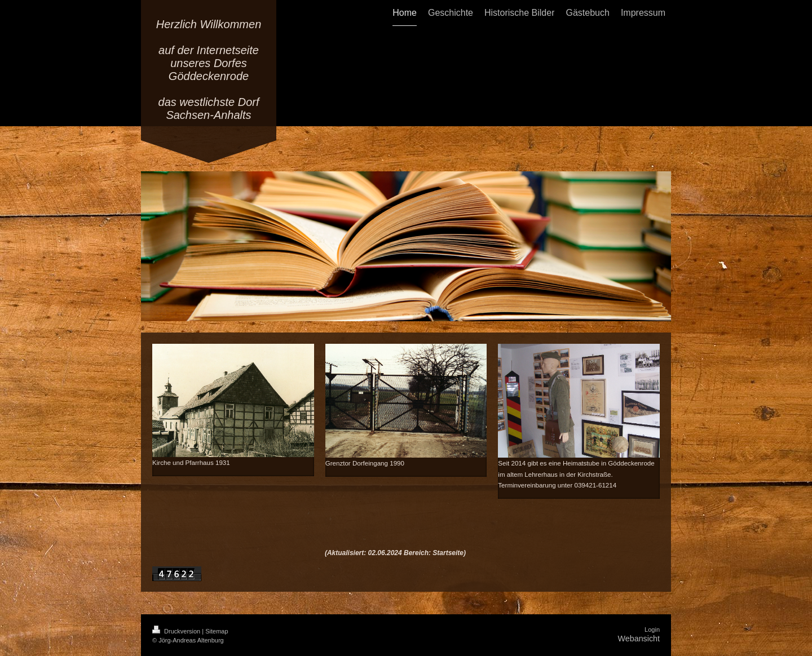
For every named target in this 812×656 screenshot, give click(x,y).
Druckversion (177, 631)
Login (652, 630)
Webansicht (639, 639)
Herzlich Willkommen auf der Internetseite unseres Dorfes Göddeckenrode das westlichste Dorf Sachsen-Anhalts (209, 70)
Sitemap (217, 631)
